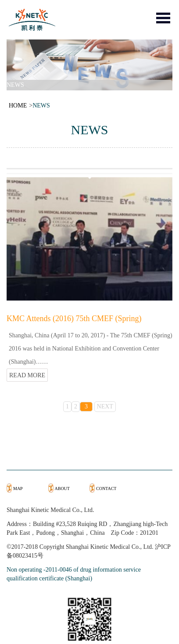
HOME (18, 106)
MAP (18, 488)
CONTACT (106, 488)
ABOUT (62, 488)
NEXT (105, 406)
